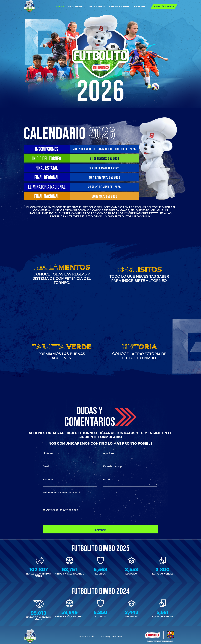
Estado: (108, 479)
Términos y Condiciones (111, 636)
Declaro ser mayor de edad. (62, 509)
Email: (46, 466)
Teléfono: (48, 479)
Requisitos (97, 6)
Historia (140, 6)
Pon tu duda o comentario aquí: (62, 492)
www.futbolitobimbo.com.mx (128, 216)
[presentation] (123, 512)
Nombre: (48, 453)
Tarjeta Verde (119, 6)
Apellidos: (109, 453)
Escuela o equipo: (114, 466)
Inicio (60, 6)
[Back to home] (29, 6)
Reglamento (77, 6)
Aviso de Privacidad (88, 636)
